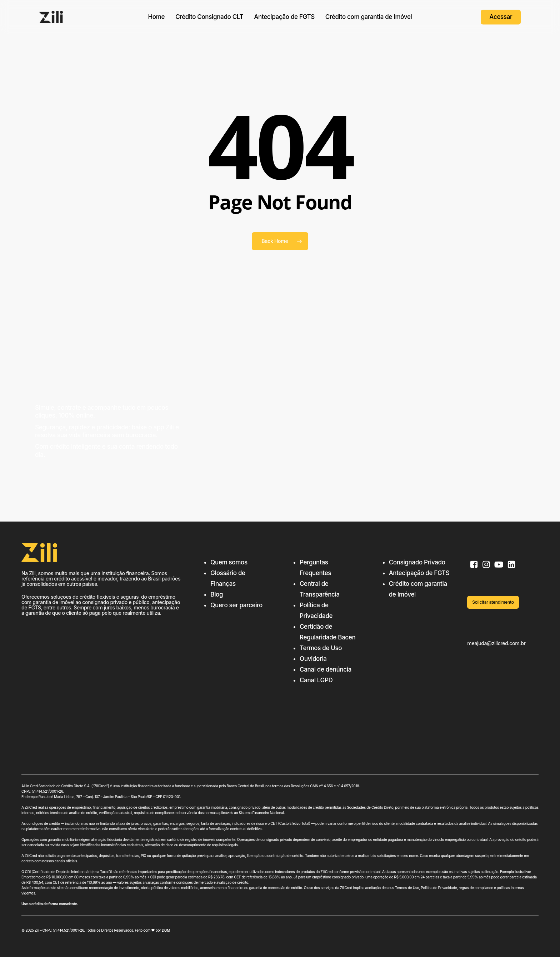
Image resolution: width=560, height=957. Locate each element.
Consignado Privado (417, 562)
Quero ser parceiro (236, 605)
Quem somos (229, 562)
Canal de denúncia (326, 669)
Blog (217, 594)
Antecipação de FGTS (419, 573)
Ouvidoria (313, 659)
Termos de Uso (321, 648)
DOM (166, 930)
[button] (493, 602)
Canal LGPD (316, 680)
